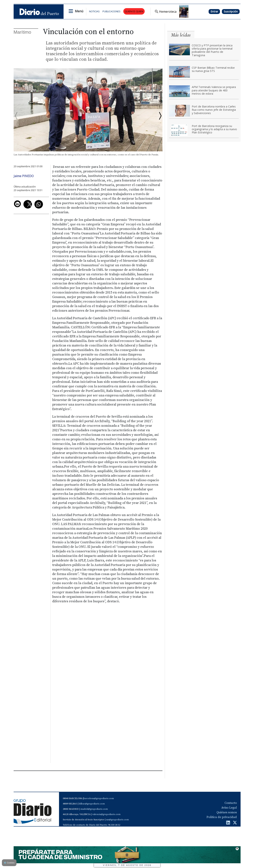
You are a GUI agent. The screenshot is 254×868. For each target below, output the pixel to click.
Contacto (231, 803)
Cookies (9, 863)
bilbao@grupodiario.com (92, 804)
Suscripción (231, 11)
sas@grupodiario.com (117, 820)
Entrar (214, 11)
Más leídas (181, 35)
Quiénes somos (227, 812)
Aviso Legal (229, 808)
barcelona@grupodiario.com (99, 798)
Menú (79, 11)
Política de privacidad (222, 817)
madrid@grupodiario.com (94, 809)
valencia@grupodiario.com (106, 814)
